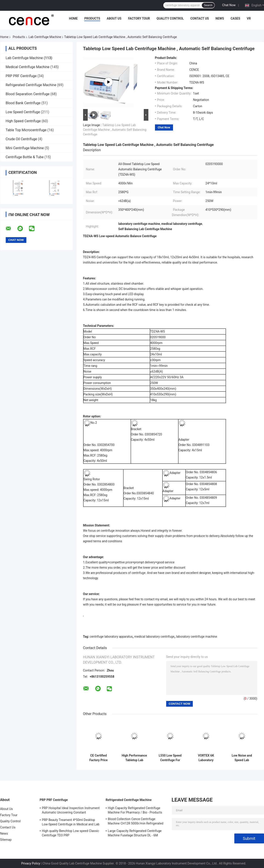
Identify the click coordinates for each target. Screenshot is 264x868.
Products (92, 18)
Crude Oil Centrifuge (21, 139)
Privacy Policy (31, 863)
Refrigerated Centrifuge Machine (31, 85)
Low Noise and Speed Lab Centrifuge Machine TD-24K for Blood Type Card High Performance (242, 758)
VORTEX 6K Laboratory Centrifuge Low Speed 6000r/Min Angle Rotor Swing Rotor (206, 758)
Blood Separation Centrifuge (28, 94)
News (220, 18)
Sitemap (6, 840)
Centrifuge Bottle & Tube (25, 157)
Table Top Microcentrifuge (26, 130)
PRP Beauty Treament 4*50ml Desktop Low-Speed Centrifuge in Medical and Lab (71, 822)
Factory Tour (139, 18)
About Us (114, 18)
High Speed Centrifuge (23, 121)
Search (208, 5)
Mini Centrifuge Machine (25, 148)
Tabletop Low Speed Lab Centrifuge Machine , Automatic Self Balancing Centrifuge (115, 130)
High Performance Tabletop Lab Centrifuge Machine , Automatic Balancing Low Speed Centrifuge (134, 758)
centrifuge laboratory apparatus (111, 637)
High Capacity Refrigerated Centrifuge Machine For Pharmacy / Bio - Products (135, 810)
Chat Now (229, 5)
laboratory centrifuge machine (197, 637)
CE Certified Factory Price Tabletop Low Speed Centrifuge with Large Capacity (98, 758)
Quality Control (170, 18)
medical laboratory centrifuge (154, 637)
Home (73, 18)
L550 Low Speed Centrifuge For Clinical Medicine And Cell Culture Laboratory (170, 758)
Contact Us (200, 18)
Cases (235, 18)
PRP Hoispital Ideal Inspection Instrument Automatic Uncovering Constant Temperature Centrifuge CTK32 (71, 811)
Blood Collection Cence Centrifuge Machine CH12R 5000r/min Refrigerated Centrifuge (136, 822)
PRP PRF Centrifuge (21, 76)
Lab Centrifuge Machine (45, 37)
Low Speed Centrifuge (23, 112)
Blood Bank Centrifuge (23, 103)
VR (249, 18)
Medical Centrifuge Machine (28, 67)
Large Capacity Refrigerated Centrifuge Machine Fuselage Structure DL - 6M (135, 833)
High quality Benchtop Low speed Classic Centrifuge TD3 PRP (71, 833)
